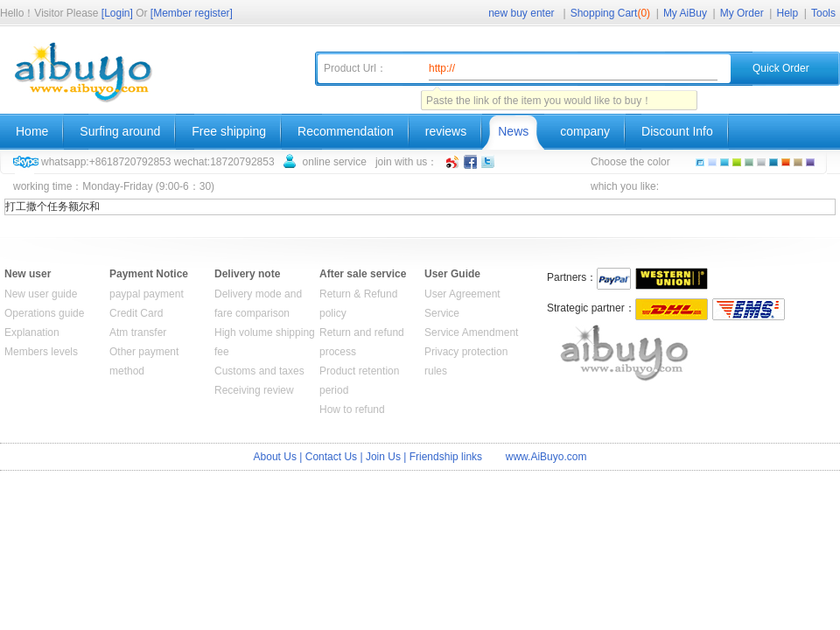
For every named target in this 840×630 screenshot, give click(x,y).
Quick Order (781, 68)
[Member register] (192, 13)
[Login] (117, 13)
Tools (823, 13)
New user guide (41, 294)
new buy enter (521, 13)
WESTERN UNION (672, 279)
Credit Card (136, 313)
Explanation (32, 332)
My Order (742, 13)
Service (442, 313)
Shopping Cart (610, 13)
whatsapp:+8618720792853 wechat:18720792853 (158, 162)
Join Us (383, 457)
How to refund (352, 409)
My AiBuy (685, 13)
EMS (749, 309)
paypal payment (147, 294)
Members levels (41, 352)
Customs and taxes (259, 371)
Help (788, 13)
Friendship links (446, 457)
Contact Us (331, 457)
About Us (275, 457)
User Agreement (462, 294)
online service (335, 162)
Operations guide (44, 313)
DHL (672, 309)
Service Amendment (471, 332)
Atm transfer (138, 332)
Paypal (614, 279)
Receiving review (254, 390)
